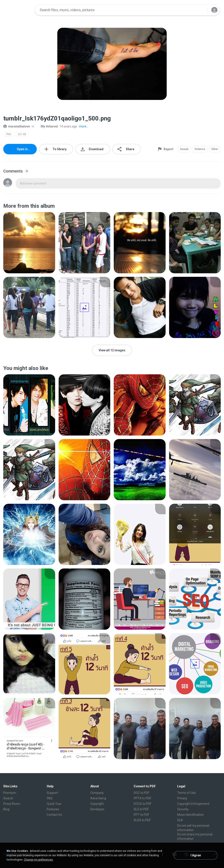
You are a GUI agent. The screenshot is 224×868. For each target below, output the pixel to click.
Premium (10, 793)
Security (183, 809)
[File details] (29, 243)
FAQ (50, 798)
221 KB (22, 134)
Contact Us (54, 815)
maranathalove (17, 126)
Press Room (12, 804)
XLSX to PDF (142, 820)
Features (53, 809)
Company (97, 793)
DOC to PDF (142, 793)
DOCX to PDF (143, 804)
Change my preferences (38, 860)
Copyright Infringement (193, 804)
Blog (6, 809)
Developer (97, 809)
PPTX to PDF (142, 798)
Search (8, 798)
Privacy (182, 798)
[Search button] (202, 10)
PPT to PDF (141, 815)
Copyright (97, 804)
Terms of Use (186, 793)
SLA (180, 820)
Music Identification (191, 815)
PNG (9, 134)
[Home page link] (18, 10)
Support (52, 793)
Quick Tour (54, 804)
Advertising (98, 798)
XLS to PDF (141, 809)
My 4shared (47, 126)
